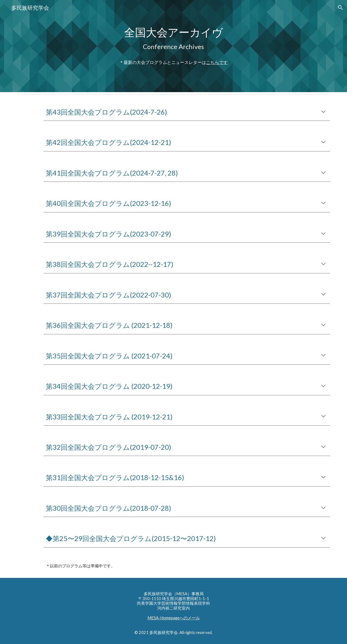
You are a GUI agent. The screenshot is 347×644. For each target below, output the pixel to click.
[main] (173, 46)
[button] (340, 8)
